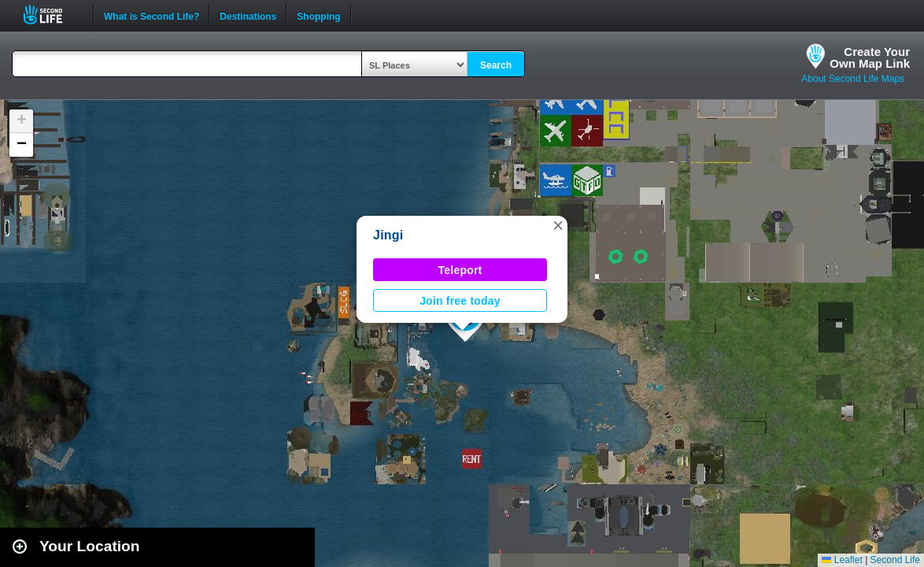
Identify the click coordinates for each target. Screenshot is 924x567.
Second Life (52, 15)
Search (496, 65)
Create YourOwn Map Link (870, 57)
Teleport (460, 270)
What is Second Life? (152, 15)
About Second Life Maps (853, 79)
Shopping (318, 15)
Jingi (388, 235)
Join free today (460, 301)
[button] (558, 225)
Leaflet (842, 560)
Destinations (248, 15)
